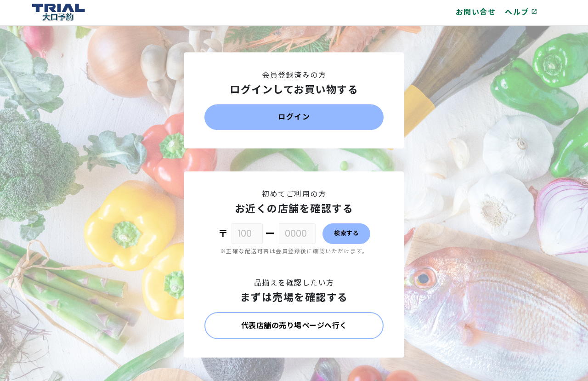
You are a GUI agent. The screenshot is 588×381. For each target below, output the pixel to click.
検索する (346, 233)
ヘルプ (521, 12)
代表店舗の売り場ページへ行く (294, 326)
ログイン (294, 117)
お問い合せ (476, 12)
